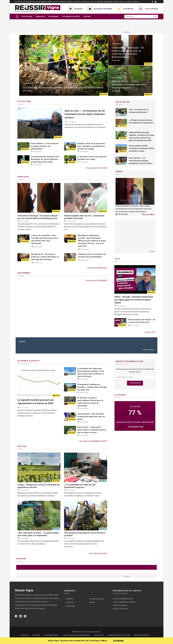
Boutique (36, 635)
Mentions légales (142, 635)
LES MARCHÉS (99, 2)
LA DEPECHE (85, 2)
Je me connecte (151, 9)
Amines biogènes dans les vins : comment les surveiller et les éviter (84, 217)
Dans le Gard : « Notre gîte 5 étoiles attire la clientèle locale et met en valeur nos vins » (92, 430)
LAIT (91, 2)
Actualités (79, 9)
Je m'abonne (128, 9)
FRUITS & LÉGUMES (59, 2)
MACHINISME (108, 2)
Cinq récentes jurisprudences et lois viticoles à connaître (85, 534)
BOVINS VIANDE (41, 2)
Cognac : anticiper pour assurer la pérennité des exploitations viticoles (39, 486)
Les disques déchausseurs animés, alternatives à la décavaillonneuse (63, 87)
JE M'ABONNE (118, 641)
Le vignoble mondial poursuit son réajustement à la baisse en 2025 (36, 402)
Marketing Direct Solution (119, 635)
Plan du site (99, 635)
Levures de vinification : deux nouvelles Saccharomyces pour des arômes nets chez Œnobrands (45, 239)
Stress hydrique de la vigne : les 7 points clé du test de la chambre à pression (142, 322)
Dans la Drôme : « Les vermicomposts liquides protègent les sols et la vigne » (141, 161)
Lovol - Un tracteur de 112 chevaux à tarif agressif (139, 111)
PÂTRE (116, 2)
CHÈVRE (50, 2)
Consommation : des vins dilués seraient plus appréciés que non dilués (91, 416)
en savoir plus (136, 427)
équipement (24, 273)
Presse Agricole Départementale (77, 635)
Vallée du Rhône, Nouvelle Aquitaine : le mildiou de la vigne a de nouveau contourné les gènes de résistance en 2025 (142, 136)
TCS (125, 2)
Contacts (25, 635)
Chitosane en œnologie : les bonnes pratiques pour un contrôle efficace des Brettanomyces (128, 52)
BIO (34, 2)
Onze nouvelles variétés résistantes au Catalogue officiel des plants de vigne (141, 148)
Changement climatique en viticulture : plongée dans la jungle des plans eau (92, 387)
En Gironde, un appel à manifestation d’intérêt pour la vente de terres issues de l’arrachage (90, 402)
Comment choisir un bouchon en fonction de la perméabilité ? (92, 255)
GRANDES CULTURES (73, 2)
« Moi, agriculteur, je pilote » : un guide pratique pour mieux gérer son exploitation (38, 534)
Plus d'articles (97, 168)
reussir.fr (19, 2)
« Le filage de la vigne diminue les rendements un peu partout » (141, 121)
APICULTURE (28, 2)
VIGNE (129, 2)
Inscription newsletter (103, 9)
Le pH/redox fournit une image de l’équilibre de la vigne (92, 158)
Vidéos (119, 172)
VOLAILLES (136, 2)
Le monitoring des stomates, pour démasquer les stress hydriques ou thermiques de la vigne (45, 159)
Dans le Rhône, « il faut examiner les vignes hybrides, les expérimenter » (129, 84)
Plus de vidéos (148, 214)
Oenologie (40, 16)
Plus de (150, 332)
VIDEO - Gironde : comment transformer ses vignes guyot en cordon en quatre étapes (134, 300)
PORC (121, 2)
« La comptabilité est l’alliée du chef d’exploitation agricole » (80, 486)
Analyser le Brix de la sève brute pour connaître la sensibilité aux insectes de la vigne (91, 146)
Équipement (54, 16)
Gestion (87, 16)
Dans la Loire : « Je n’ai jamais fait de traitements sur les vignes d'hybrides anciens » (85, 114)
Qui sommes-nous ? (52, 635)
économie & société (28, 361)
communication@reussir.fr (123, 599)
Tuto (117, 259)
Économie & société (71, 16)
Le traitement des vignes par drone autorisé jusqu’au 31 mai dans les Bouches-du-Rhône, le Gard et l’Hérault (91, 372)
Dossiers (21, 559)
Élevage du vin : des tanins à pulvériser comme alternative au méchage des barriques (45, 257)
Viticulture (27, 16)
